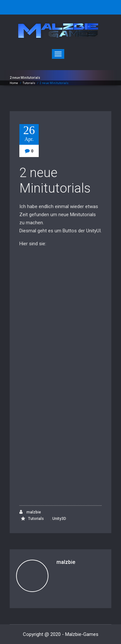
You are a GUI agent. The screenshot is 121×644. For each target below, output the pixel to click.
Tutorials (29, 83)
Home (14, 83)
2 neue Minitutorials (55, 180)
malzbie (30, 512)
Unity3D (59, 519)
